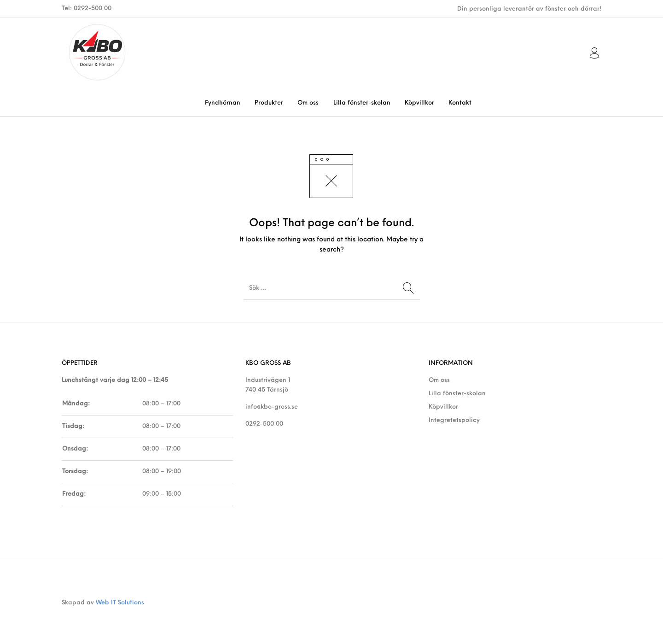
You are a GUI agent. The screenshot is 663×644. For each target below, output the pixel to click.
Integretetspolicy (454, 420)
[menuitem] (222, 103)
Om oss (439, 380)
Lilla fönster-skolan (457, 394)
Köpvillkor (443, 407)
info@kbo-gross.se (272, 407)
